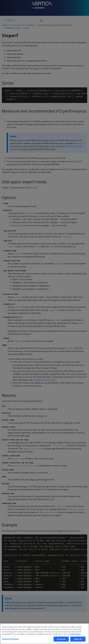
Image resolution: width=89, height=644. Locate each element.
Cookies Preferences (10, 641)
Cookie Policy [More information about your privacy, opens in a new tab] (75, 637)
